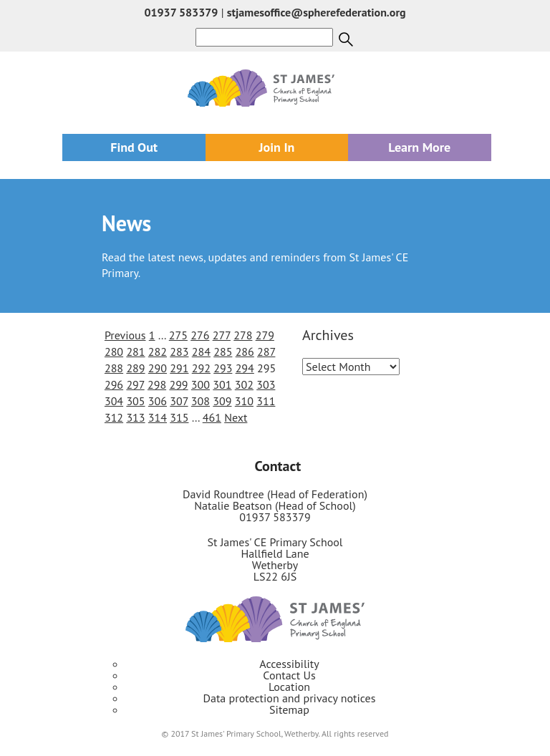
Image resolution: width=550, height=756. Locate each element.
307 (179, 401)
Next (236, 417)
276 (200, 335)
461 (212, 417)
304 (114, 401)
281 (135, 352)
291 (179, 368)
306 (158, 401)
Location (289, 687)
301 (222, 384)
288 (114, 368)
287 (266, 352)
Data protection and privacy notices (290, 698)
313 (135, 417)
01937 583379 (181, 12)
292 (201, 368)
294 (245, 368)
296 (114, 384)
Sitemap (289, 709)
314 (158, 417)
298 (157, 384)
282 (158, 352)
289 (135, 368)
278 (243, 335)
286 (245, 352)
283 (179, 352)
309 (222, 401)
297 (135, 384)
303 (266, 384)
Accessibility (289, 664)
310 (244, 401)
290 (158, 368)
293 (223, 368)
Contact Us (289, 675)
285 (223, 352)
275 (178, 335)
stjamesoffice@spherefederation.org (317, 12)
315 (179, 417)
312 (114, 417)
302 (244, 384)
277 (222, 335)
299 (178, 384)
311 (266, 401)
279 (265, 335)
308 (201, 401)
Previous (125, 335)
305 (135, 401)
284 (201, 352)
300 (201, 384)
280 (114, 352)
